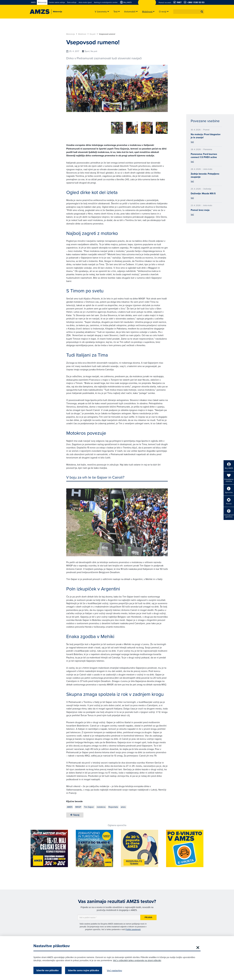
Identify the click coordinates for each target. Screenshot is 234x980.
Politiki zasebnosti (133, 928)
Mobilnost (83, 34)
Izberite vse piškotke (48, 970)
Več (192, 142)
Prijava (148, 916)
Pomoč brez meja (200, 210)
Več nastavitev (114, 970)
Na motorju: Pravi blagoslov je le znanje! (206, 136)
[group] (86, 126)
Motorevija (72, 34)
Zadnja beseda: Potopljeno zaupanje (205, 175)
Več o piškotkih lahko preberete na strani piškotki (137, 960)
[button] (202, 12)
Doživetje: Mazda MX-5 (203, 193)
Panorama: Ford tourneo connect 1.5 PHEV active (204, 156)
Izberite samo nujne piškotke (84, 970)
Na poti (94, 34)
